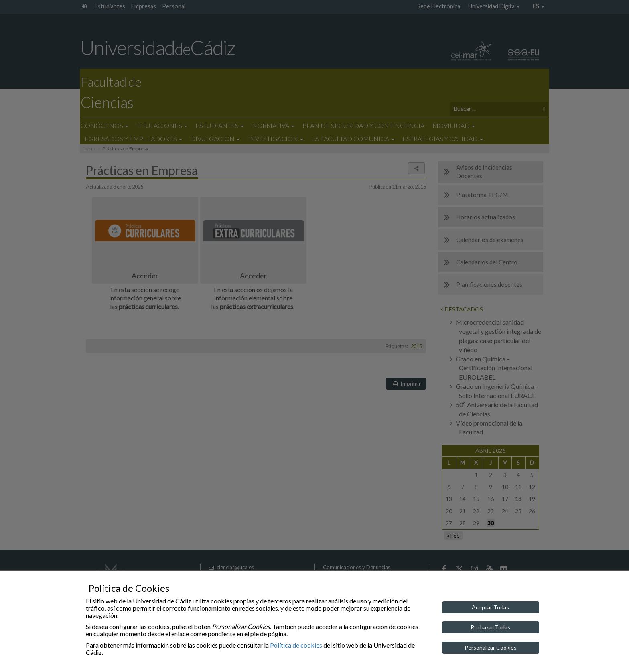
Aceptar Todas (490, 607)
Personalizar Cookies (491, 647)
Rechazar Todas (490, 627)
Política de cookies (296, 645)
